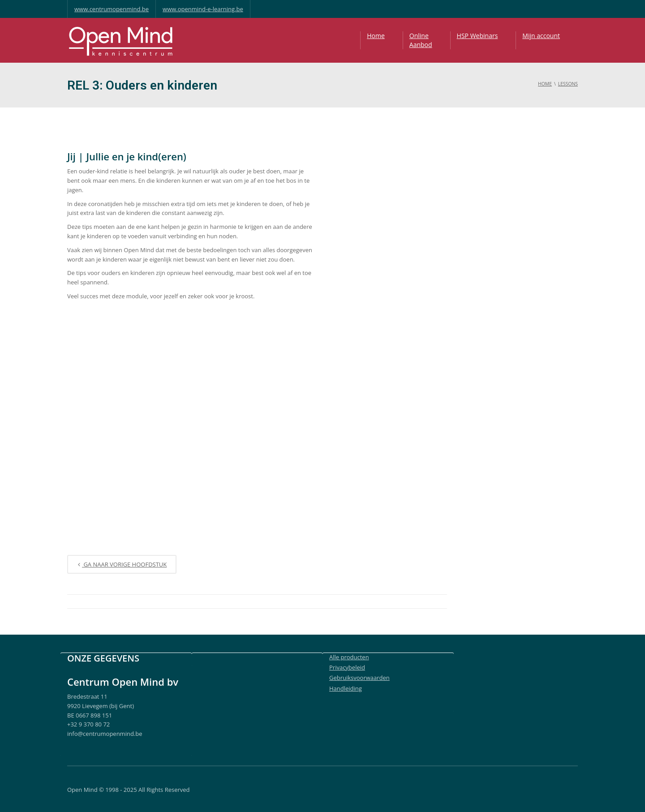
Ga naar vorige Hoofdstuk (122, 565)
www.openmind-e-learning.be (203, 9)
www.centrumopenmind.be (112, 9)
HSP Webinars (477, 36)
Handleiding (346, 688)
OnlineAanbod (421, 40)
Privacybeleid (347, 667)
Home (376, 36)
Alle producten (349, 657)
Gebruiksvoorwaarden (359, 678)
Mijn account (541, 36)
